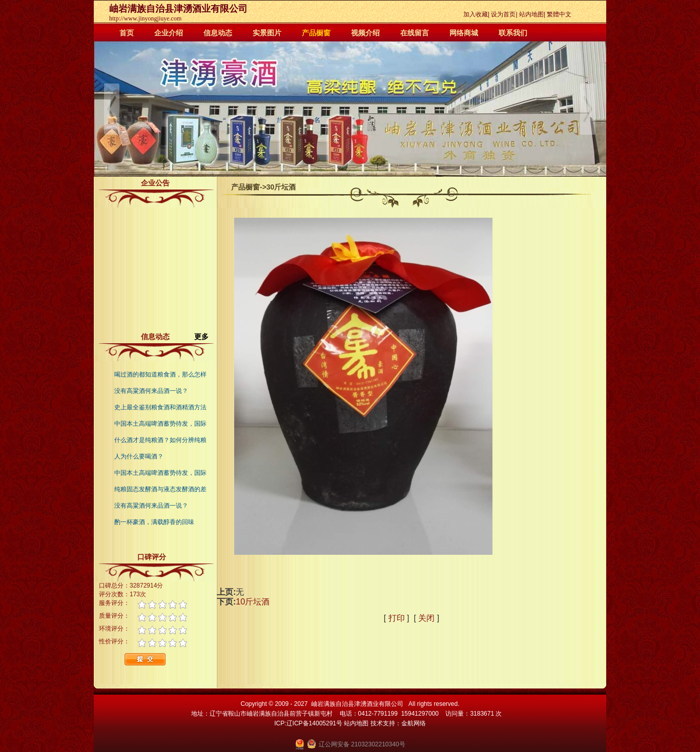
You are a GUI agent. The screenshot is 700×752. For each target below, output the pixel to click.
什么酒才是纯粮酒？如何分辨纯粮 (160, 440)
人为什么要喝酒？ (139, 456)
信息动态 (218, 33)
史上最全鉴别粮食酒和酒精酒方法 (160, 407)
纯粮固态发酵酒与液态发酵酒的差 (160, 489)
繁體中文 (559, 14)
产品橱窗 (316, 33)
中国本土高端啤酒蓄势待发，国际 (160, 424)
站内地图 (531, 14)
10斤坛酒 (253, 602)
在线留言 (415, 33)
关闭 (426, 618)
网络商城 (464, 33)
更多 (205, 337)
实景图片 (267, 33)
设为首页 (503, 14)
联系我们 (513, 33)
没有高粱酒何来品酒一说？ (151, 391)
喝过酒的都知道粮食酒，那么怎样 (160, 374)
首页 (127, 33)
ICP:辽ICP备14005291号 (308, 723)
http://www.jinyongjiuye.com (145, 18)
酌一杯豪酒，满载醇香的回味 (154, 522)
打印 (397, 618)
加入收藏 (476, 14)
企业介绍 (169, 33)
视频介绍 (365, 33)
